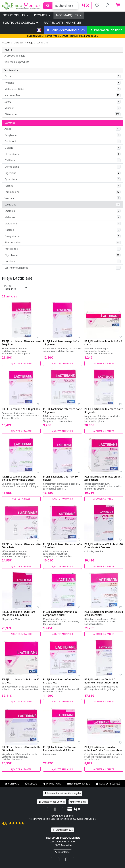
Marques (19, 43)
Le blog (31, 784)
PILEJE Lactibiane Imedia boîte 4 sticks (103, 343)
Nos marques (69, 15)
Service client (78, 802)
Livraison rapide (78, 784)
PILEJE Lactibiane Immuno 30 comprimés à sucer (60, 613)
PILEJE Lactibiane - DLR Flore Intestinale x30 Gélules (19, 613)
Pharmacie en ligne (106, 30)
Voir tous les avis (62, 830)
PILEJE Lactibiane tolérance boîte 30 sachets (21, 749)
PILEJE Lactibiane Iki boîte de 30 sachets (21, 681)
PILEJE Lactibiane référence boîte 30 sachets (21, 546)
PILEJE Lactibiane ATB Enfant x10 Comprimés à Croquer (104, 546)
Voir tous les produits (17, 62)
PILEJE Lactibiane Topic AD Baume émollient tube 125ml (101, 681)
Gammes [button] (10, 123)
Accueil (6, 43)
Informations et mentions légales (62, 793)
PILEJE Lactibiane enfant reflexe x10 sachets (62, 681)
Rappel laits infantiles (63, 23)
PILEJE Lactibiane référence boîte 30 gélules (21, 343)
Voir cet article (21, 499)
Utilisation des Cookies (52, 802)
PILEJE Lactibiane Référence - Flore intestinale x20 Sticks (60, 749)
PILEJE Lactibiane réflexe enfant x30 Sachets (103, 478)
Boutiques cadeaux (21, 23)
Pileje (30, 43)
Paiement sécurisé (108, 784)
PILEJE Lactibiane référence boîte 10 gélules (62, 411)
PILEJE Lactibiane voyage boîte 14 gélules (61, 343)
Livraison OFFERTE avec (62, 36)
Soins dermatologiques (66, 30)
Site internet (62, 852)
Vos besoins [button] (11, 70)
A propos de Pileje (15, 56)
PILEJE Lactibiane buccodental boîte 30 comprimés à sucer (20, 478)
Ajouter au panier (21, 363)
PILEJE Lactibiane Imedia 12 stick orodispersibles (104, 613)
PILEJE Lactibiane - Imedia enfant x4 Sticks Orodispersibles (103, 749)
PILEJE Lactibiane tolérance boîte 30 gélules (104, 411)
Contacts (12, 784)
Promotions (52, 784)
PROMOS (42, 15)
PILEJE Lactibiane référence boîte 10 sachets (62, 546)
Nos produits (16, 15)
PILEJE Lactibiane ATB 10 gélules (21, 409)
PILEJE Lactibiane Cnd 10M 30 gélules (60, 478)
